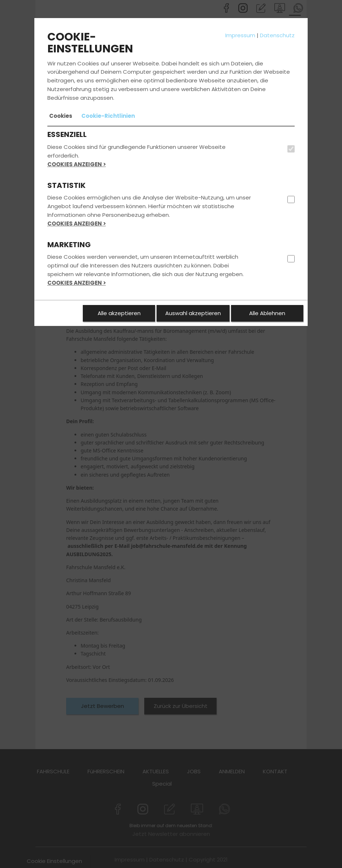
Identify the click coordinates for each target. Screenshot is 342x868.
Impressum (240, 35)
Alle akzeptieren (119, 313)
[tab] (61, 116)
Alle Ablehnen (267, 313)
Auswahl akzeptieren (193, 313)
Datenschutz (277, 35)
